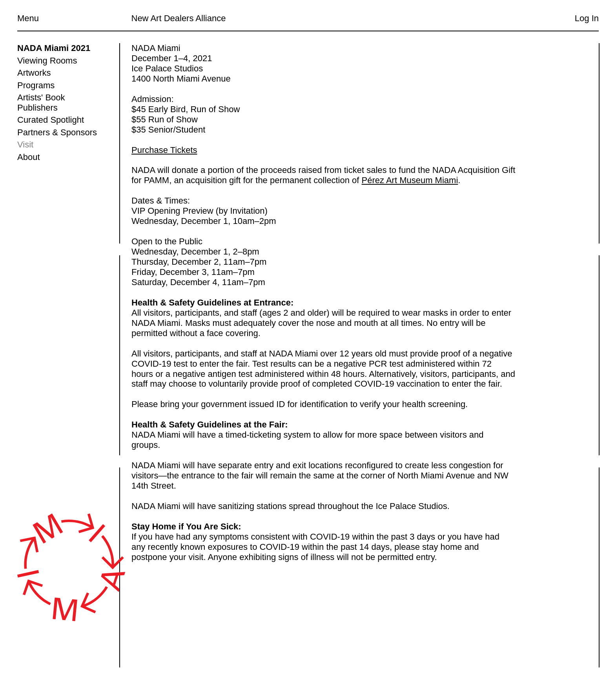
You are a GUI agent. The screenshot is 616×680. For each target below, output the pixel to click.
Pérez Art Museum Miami (410, 181)
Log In (587, 18)
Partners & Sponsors (57, 132)
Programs (36, 85)
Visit (25, 145)
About (29, 157)
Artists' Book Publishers (41, 103)
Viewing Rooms (47, 61)
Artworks (34, 73)
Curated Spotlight (51, 120)
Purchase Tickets (164, 150)
